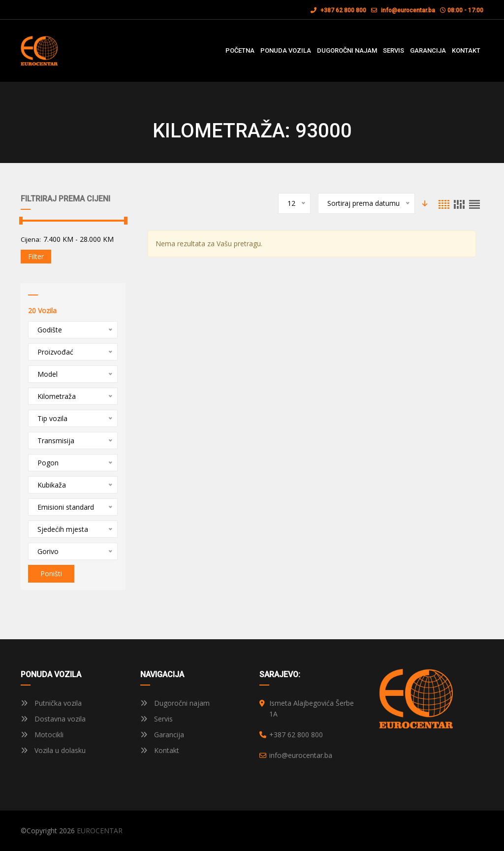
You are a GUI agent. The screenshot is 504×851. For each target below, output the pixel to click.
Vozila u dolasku (53, 750)
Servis (157, 719)
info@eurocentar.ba (408, 10)
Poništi (51, 573)
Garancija (162, 735)
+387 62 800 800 (338, 10)
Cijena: (31, 239)
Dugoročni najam (175, 703)
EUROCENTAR (100, 831)
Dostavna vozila (53, 719)
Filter (36, 256)
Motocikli (42, 735)
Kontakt (160, 750)
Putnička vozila (51, 703)
